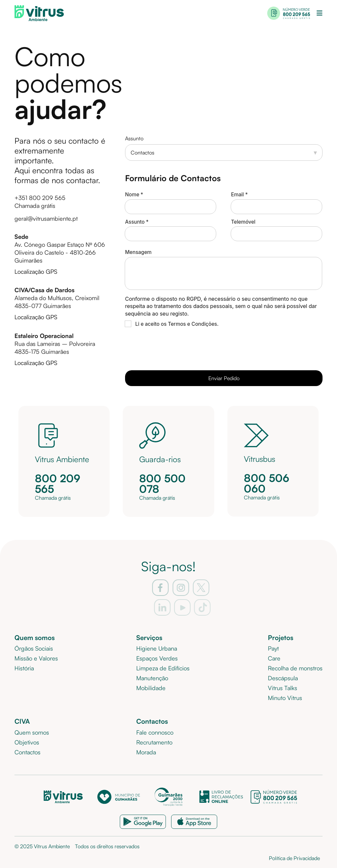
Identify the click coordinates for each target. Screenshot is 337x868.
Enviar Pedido (224, 378)
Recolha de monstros (295, 668)
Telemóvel (243, 222)
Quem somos (32, 732)
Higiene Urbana (157, 648)
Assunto (134, 138)
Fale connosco (155, 732)
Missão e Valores (36, 658)
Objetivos (27, 742)
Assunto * (137, 222)
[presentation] (175, 348)
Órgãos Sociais (34, 648)
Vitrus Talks (283, 688)
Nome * (134, 195)
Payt (273, 648)
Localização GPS (36, 271)
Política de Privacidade (294, 858)
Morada (146, 752)
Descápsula (283, 678)
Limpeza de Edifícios (163, 668)
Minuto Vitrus (285, 698)
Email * (239, 195)
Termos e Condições (192, 324)
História (24, 668)
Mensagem (138, 252)
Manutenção (152, 678)
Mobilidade (151, 688)
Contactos (27, 752)
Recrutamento (154, 742)
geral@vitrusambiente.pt (46, 218)
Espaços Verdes (157, 658)
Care (274, 658)
